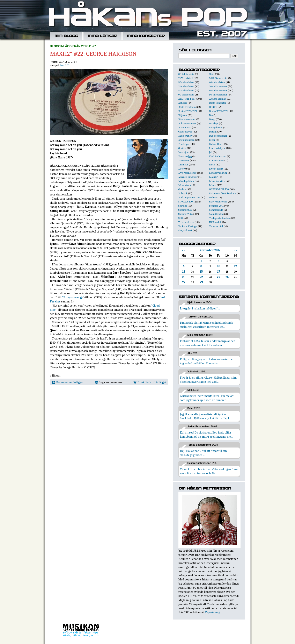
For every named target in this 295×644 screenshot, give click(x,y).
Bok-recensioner (187, 123)
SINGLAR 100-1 (187, 202)
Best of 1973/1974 (188, 111)
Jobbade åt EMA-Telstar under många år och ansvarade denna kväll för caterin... (208, 343)
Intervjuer (184, 152)
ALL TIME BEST (187, 99)
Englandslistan (187, 140)
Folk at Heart (216, 144)
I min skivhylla (217, 148)
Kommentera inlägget (68, 382)
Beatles (213, 107)
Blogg (212, 119)
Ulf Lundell (215, 222)
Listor (182, 169)
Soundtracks (216, 214)
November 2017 (210, 250)
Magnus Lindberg (188, 177)
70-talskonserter (218, 86)
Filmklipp (184, 144)
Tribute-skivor (186, 222)
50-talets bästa (186, 82)
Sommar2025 (186, 214)
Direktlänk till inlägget (150, 382)
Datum (213, 132)
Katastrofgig (185, 156)
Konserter (184, 160)
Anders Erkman (218, 99)
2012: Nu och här (218, 78)
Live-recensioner (187, 173)
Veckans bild (216, 226)
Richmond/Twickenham (223, 193)
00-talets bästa (186, 74)
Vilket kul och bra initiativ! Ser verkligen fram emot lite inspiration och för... (209, 471)
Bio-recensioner (187, 119)
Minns (213, 185)
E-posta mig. (213, 612)
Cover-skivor (185, 132)
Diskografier (185, 136)
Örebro (182, 189)
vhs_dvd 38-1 (185, 230)
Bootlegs (214, 123)
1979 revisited (186, 78)
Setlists (213, 197)
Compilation (216, 127)
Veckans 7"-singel (188, 226)
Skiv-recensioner (218, 202)
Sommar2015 (216, 210)
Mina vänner (186, 185)
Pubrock (183, 193)
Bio (211, 115)
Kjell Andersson (218, 156)
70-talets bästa (186, 86)
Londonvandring (218, 173)
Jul (211, 152)
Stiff (181, 218)
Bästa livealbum (187, 107)
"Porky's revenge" (73, 297)
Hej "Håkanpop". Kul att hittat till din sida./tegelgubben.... (204, 453)
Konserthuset (217, 160)
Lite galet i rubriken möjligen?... (200, 308)
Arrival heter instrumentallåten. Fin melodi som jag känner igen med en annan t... (207, 398)
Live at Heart (216, 169)
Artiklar (183, 103)
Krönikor (183, 164)
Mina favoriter (217, 181)
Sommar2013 (185, 210)
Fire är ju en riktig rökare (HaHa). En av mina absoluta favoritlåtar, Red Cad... (209, 380)
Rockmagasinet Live (189, 197)
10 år (212, 74)
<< (184, 250)
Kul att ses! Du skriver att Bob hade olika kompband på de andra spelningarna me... (206, 435)
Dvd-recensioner (218, 136)
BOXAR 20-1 (185, 127)
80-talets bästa (186, 90)
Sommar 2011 (216, 206)
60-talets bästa (217, 82)
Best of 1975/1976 (219, 111)
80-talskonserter (218, 90)
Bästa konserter (218, 103)
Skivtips (183, 206)
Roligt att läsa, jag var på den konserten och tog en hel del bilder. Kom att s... (207, 361)
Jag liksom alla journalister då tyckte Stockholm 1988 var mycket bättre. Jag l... (205, 416)
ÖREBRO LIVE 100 (219, 189)
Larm (212, 164)
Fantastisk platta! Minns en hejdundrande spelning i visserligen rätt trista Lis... (207, 325)
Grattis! (182, 148)
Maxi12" (64, 65)
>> (235, 250)
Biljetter (183, 115)
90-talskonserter (218, 95)
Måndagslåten (186, 181)
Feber (212, 140)
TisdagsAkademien (220, 218)
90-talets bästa (186, 95)
